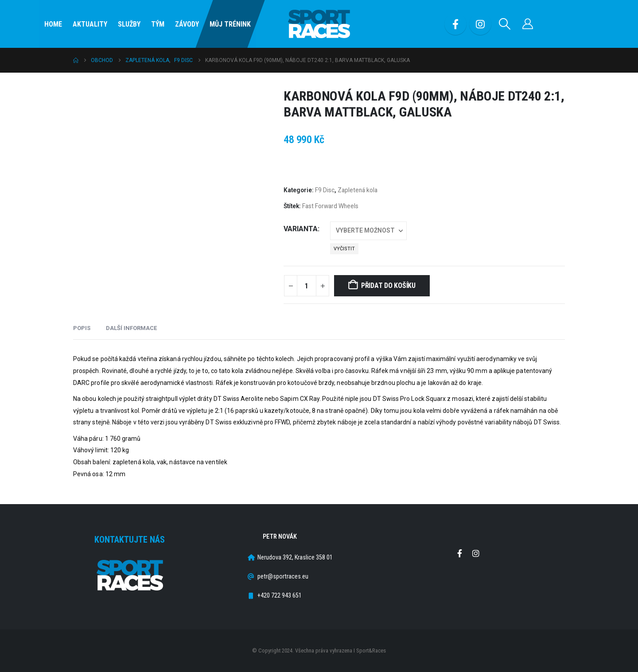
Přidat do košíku (388, 286)
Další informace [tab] (131, 328)
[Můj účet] (528, 24)
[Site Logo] (319, 24)
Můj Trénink (230, 24)
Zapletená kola (358, 190)
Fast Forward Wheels (330, 206)
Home (53, 24)
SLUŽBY (129, 24)
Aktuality (90, 24)
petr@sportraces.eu (283, 577)
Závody (187, 24)
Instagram (476, 553)
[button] (505, 24)
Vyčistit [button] (344, 249)
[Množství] (307, 286)
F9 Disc (325, 190)
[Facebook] (455, 24)
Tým (158, 24)
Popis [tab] (82, 328)
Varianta (301, 229)
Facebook (459, 553)
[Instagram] (480, 24)
